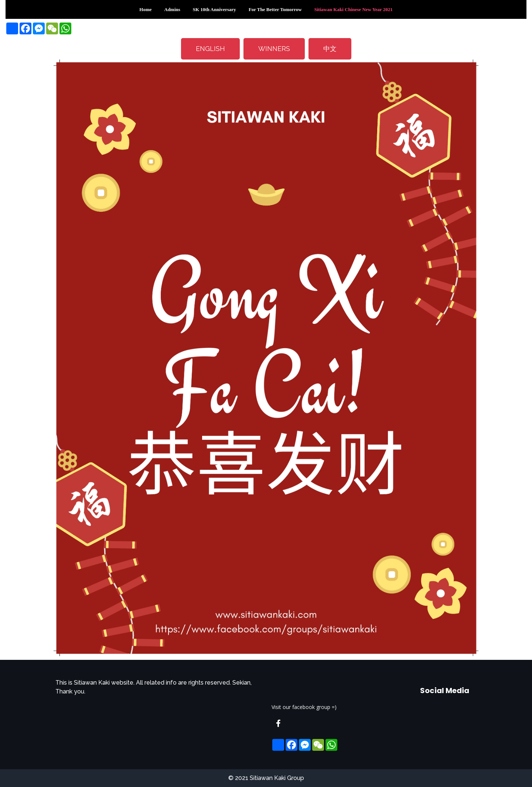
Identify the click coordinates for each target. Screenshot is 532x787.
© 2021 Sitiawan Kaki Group (266, 778)
